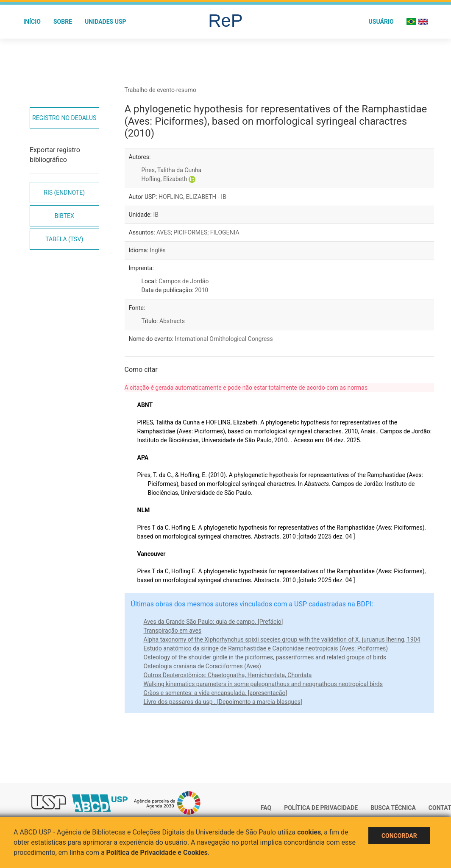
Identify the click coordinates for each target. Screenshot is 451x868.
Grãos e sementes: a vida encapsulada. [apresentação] (216, 693)
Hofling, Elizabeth (164, 179)
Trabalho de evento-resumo (161, 90)
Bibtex (64, 216)
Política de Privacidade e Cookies (157, 853)
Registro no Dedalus (64, 118)
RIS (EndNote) (64, 193)
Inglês (157, 250)
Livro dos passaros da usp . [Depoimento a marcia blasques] (223, 702)
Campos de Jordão (184, 281)
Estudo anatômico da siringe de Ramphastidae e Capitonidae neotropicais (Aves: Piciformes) (266, 648)
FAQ (266, 808)
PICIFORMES (190, 232)
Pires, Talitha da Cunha (172, 170)
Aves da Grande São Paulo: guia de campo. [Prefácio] (213, 622)
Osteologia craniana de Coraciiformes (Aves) (202, 666)
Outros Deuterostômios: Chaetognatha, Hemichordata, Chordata (228, 675)
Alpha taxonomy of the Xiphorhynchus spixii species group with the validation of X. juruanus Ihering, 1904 (282, 639)
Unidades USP (106, 22)
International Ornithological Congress (224, 339)
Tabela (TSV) (64, 239)
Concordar (399, 836)
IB (156, 215)
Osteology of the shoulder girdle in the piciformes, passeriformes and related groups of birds (265, 657)
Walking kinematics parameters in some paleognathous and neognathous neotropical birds (263, 684)
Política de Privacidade (321, 808)
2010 (202, 290)
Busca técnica (393, 808)
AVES (164, 232)
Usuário (381, 22)
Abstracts (172, 321)
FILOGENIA (225, 232)
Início (32, 22)
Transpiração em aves (173, 631)
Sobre (63, 22)
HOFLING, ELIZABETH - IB (192, 197)
